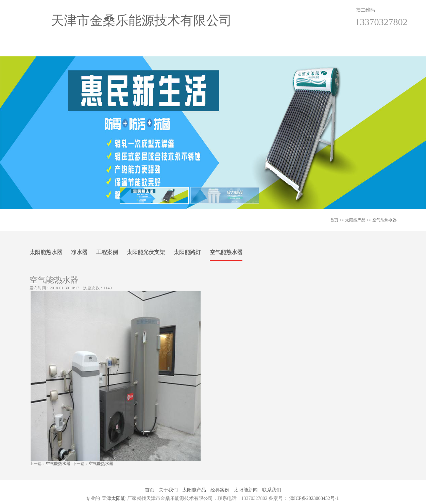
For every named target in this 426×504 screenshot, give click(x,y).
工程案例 (107, 252)
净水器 (79, 252)
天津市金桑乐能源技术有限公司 (141, 20)
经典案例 (208, 49)
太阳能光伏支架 (146, 252)
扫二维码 (365, 10)
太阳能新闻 (260, 49)
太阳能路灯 (187, 252)
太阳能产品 (156, 49)
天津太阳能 (114, 498)
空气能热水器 (385, 220)
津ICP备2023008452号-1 (314, 498)
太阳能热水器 (46, 252)
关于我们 (104, 49)
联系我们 (312, 49)
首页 (52, 49)
